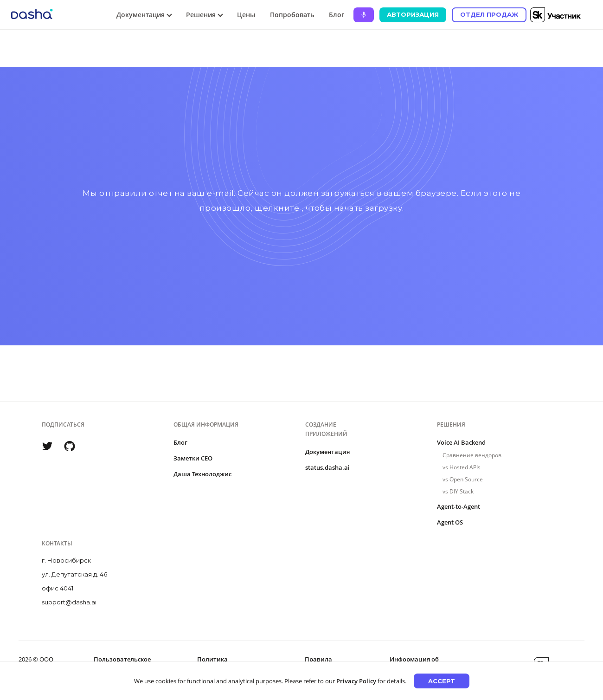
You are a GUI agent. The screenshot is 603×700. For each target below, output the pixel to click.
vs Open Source (463, 479)
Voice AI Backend (461, 442)
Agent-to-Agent (459, 506)
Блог (337, 15)
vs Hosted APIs (462, 467)
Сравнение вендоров (472, 455)
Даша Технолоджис (202, 474)
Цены (246, 15)
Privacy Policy (356, 681)
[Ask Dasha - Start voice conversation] (364, 15)
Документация (327, 452)
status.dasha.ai (327, 467)
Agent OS (450, 522)
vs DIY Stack (458, 491)
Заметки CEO (193, 458)
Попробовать (292, 15)
